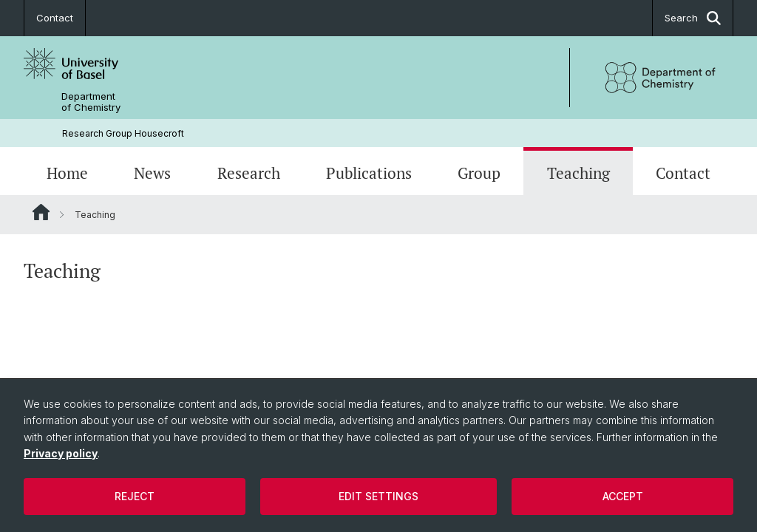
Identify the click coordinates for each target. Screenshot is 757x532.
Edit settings (378, 496)
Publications (369, 173)
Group (479, 173)
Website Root (41, 212)
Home (67, 173)
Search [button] (693, 18)
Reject (135, 496)
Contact (55, 18)
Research (249, 173)
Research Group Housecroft (123, 133)
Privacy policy (61, 453)
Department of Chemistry (91, 102)
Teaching (578, 173)
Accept (623, 496)
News (152, 173)
